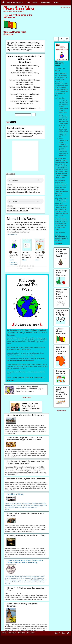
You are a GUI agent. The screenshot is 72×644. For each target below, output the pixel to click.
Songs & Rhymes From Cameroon (15, 33)
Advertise (21, 633)
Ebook (12, 260)
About (4, 633)
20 (31, 268)
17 (26, 268)
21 (32, 268)
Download (10, 185)
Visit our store (12, 235)
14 (21, 268)
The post (8, 509)
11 (34, 266)
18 (27, 268)
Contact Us (12, 633)
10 (32, 266)
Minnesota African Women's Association (22, 190)
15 (23, 268)
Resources (31, 633)
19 (29, 268)
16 (24, 268)
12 (18, 268)
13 (19, 268)
